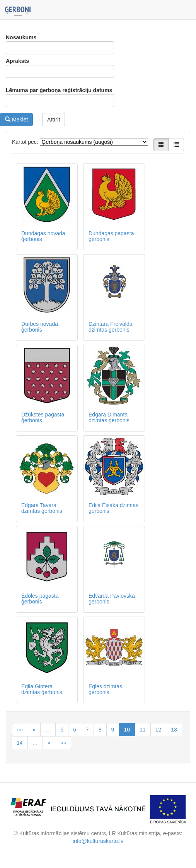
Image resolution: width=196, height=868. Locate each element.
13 (174, 730)
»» (63, 743)
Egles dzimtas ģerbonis (105, 689)
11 (143, 730)
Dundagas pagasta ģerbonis (111, 236)
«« (20, 730)
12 (159, 730)
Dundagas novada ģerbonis (43, 236)
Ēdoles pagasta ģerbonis (40, 599)
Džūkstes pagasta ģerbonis (43, 417)
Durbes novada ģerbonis (40, 327)
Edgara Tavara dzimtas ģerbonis (42, 508)
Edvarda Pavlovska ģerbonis (112, 599)
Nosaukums (21, 37)
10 (127, 730)
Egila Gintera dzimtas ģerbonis (42, 689)
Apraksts (17, 61)
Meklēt (16, 120)
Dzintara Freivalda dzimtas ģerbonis (111, 327)
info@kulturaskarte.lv (98, 841)
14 (20, 743)
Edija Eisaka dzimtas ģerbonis (113, 508)
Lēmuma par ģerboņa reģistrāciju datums (59, 90)
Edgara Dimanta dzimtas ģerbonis (109, 417)
